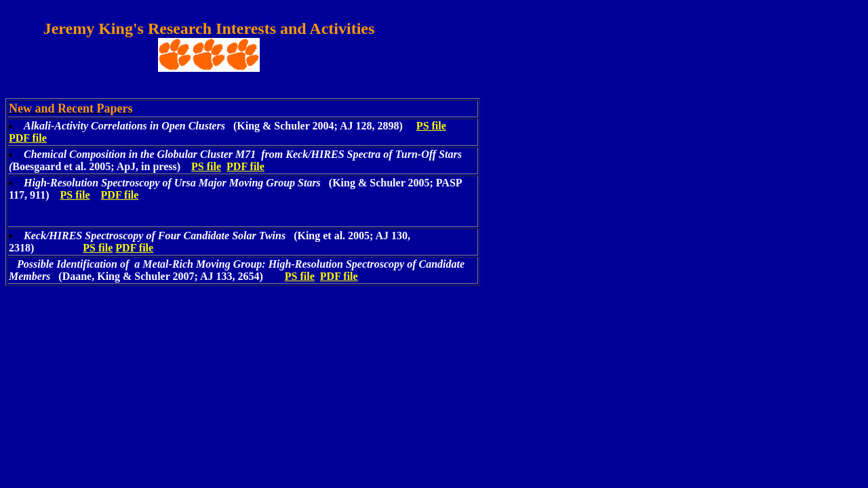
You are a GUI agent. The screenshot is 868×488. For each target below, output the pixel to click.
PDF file (28, 138)
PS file (431, 126)
